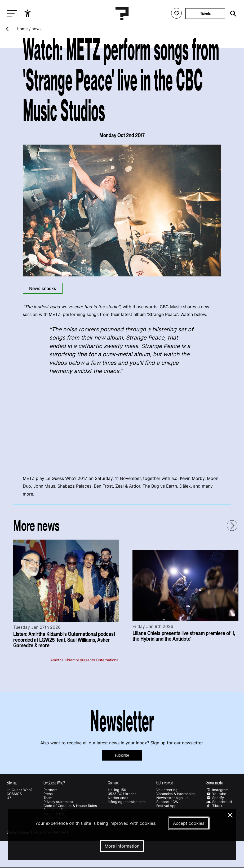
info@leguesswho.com (127, 802)
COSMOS (14, 794)
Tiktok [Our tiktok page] (214, 806)
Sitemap (12, 783)
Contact (113, 783)
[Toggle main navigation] (11, 13)
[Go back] (11, 29)
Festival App (166, 806)
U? (9, 798)
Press (48, 794)
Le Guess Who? (20, 790)
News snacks (43, 288)
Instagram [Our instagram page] (217, 790)
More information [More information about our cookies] (122, 846)
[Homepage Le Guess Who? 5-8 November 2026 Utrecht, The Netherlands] (122, 13)
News (37, 29)
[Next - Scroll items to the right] (232, 526)
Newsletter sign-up (172, 798)
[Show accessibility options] (28, 13)
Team (48, 798)
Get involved (165, 783)
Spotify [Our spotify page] (215, 798)
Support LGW (167, 802)
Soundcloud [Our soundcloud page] (219, 802)
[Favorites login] (176, 13)
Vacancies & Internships (176, 794)
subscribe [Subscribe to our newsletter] (122, 755)
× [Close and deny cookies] (230, 814)
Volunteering (167, 790)
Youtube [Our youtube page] (216, 794)
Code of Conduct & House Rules (70, 806)
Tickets (205, 13)
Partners (50, 790)
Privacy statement (58, 802)
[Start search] (232, 14)
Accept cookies (189, 823)
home (23, 29)
